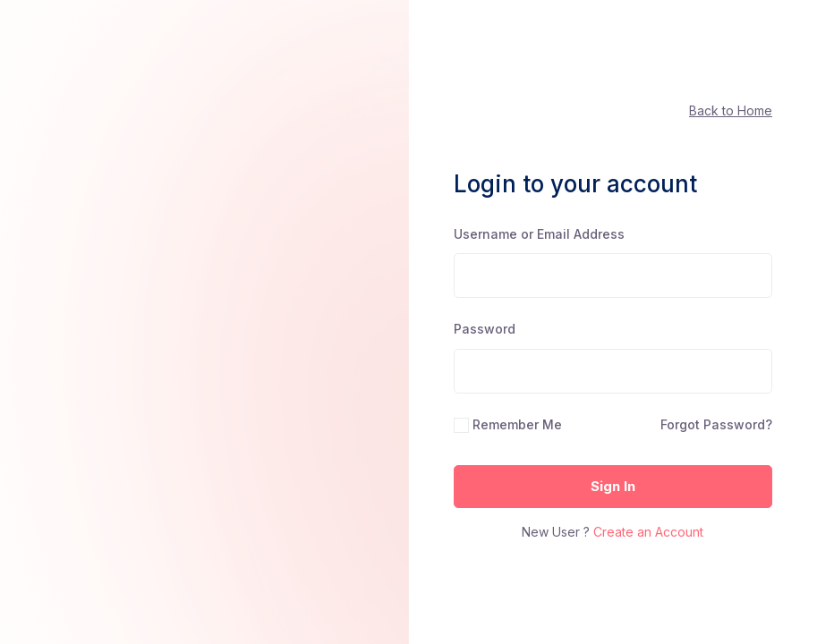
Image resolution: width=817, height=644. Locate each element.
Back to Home (731, 110)
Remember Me (517, 424)
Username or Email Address (539, 234)
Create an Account (648, 532)
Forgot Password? (716, 424)
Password (485, 329)
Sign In (613, 486)
